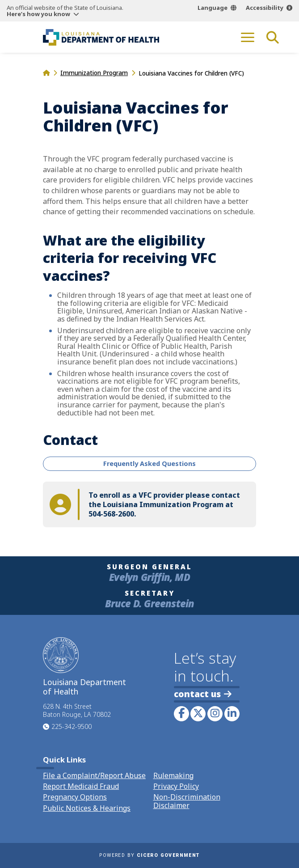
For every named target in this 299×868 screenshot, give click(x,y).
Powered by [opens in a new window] (149, 855)
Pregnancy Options (75, 797)
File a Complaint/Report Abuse (94, 775)
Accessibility (265, 8)
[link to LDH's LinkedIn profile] (232, 714)
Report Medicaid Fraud (81, 786)
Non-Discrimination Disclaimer (187, 801)
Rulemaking (173, 775)
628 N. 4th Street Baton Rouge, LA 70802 (77, 711)
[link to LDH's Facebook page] (181, 714)
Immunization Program (94, 73)
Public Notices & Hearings (87, 808)
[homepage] (46, 73)
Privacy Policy (176, 786)
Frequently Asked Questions (149, 464)
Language (213, 8)
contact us (203, 694)
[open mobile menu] (248, 37)
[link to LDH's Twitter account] (198, 714)
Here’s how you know (38, 14)
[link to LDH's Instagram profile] (215, 714)
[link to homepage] (101, 37)
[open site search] (273, 37)
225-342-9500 (72, 726)
